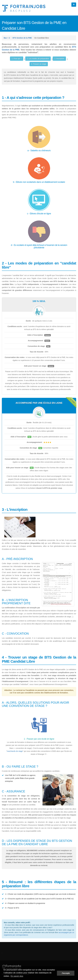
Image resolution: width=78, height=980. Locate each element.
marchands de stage (15, 751)
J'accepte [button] (66, 973)
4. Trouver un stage (39, 64)
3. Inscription (59, 58)
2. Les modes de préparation (38, 58)
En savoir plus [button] (17, 976)
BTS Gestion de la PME (22, 38)
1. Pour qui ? (17, 58)
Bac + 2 (7, 38)
